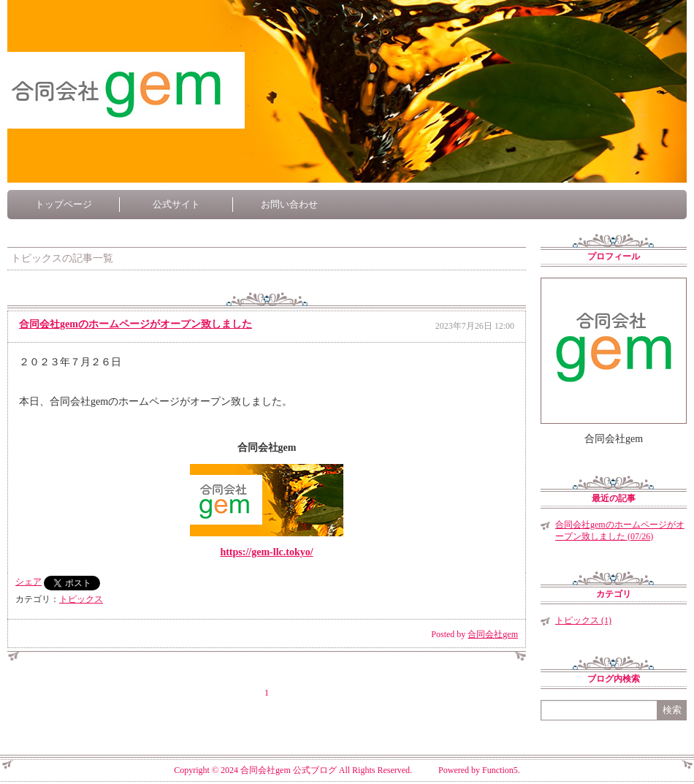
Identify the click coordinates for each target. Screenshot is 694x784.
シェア (28, 582)
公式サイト (176, 204)
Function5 (500, 770)
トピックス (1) (583, 620)
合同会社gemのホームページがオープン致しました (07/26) (620, 530)
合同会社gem (493, 634)
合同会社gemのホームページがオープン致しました (136, 324)
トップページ (64, 204)
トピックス (81, 599)
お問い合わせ (289, 204)
